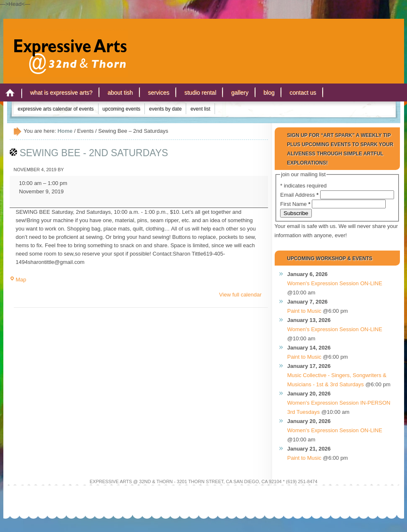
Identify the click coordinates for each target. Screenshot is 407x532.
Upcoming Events (122, 109)
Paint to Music (304, 311)
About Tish (120, 93)
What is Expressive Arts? (62, 93)
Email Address (300, 195)
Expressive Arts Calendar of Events (56, 109)
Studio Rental (200, 93)
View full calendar (240, 295)
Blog (269, 93)
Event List (200, 109)
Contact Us (303, 93)
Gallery (240, 93)
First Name (296, 204)
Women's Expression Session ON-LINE (335, 283)
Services (159, 93)
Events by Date (165, 109)
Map (18, 280)
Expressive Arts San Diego (66, 46)
